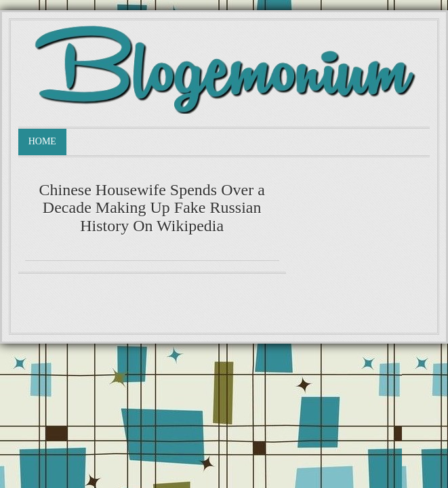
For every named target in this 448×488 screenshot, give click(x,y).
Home (42, 141)
